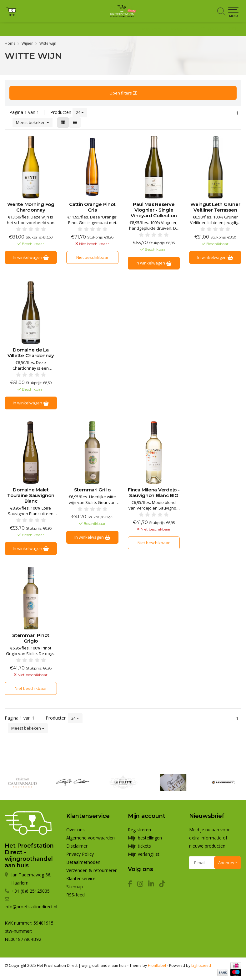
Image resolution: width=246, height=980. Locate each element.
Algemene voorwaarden (90, 838)
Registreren (151, 29)
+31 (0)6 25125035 (220, 29)
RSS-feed (75, 895)
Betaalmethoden (83, 862)
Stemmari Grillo (92, 490)
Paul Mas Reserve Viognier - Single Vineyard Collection (154, 210)
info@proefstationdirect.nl (31, 907)
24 (80, 112)
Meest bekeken (33, 122)
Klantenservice (81, 878)
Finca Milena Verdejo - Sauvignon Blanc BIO (154, 493)
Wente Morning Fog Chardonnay (31, 207)
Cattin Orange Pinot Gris (92, 207)
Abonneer (228, 863)
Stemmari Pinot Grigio (31, 638)
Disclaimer (77, 846)
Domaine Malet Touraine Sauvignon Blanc (31, 495)
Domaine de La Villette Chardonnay (31, 353)
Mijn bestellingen (145, 838)
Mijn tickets (139, 846)
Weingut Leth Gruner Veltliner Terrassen (215, 207)
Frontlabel (157, 965)
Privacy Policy (80, 854)
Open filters (123, 93)
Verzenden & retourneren (92, 870)
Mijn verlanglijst (144, 854)
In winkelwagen (31, 257)
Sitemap (75, 887)
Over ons (75, 830)
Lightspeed (201, 965)
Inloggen (179, 29)
